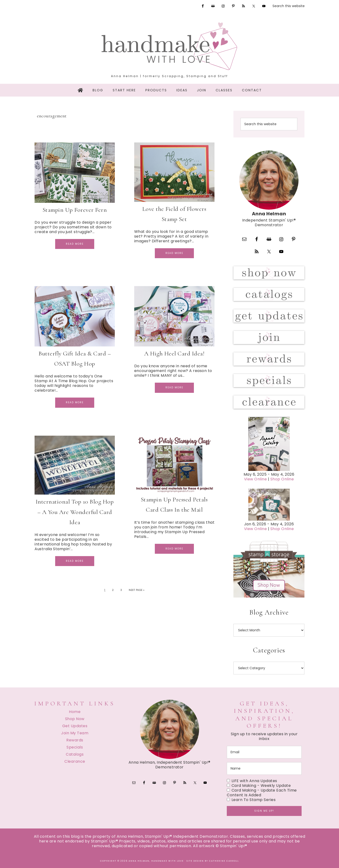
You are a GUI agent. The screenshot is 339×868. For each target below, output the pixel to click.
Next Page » (137, 590)
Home (75, 712)
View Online (256, 479)
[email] (264, 752)
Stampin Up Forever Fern (75, 210)
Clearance (75, 761)
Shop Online (282, 479)
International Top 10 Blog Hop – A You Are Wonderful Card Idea (75, 512)
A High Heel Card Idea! (174, 353)
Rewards (75, 740)
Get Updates (75, 726)
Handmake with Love (169, 46)
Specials (75, 747)
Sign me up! (264, 811)
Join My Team (75, 733)
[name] (264, 768)
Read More (75, 244)
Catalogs (75, 754)
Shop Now (75, 719)
